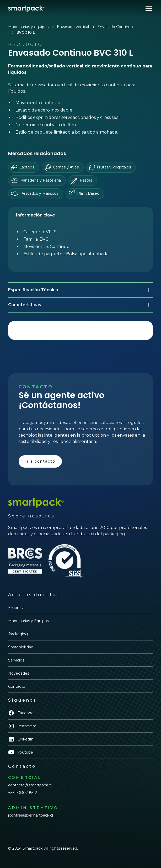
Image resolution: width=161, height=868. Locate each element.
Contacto (17, 686)
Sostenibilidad (21, 647)
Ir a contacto (40, 461)
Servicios (16, 660)
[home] (26, 8)
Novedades (19, 673)
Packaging (18, 634)
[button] (148, 8)
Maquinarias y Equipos (28, 621)
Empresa (16, 608)
